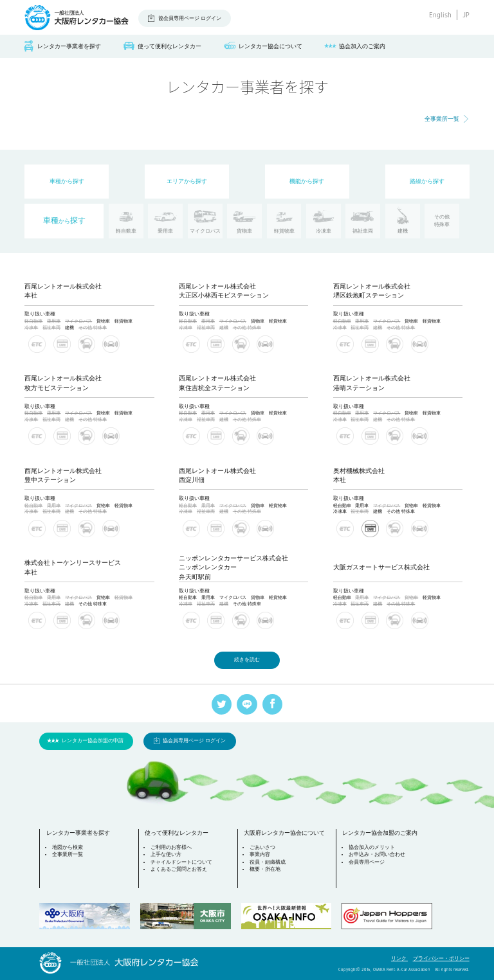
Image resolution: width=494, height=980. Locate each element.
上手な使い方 (166, 854)
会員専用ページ (367, 862)
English (440, 15)
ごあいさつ (262, 847)
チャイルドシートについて (181, 862)
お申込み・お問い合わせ (377, 854)
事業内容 (260, 854)
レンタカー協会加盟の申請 (93, 741)
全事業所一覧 (442, 119)
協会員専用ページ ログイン (190, 18)
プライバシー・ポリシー (441, 958)
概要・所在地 (265, 869)
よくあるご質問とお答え (179, 869)
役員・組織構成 (268, 862)
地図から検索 (68, 847)
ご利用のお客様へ (171, 847)
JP (466, 15)
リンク (399, 958)
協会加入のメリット (372, 847)
